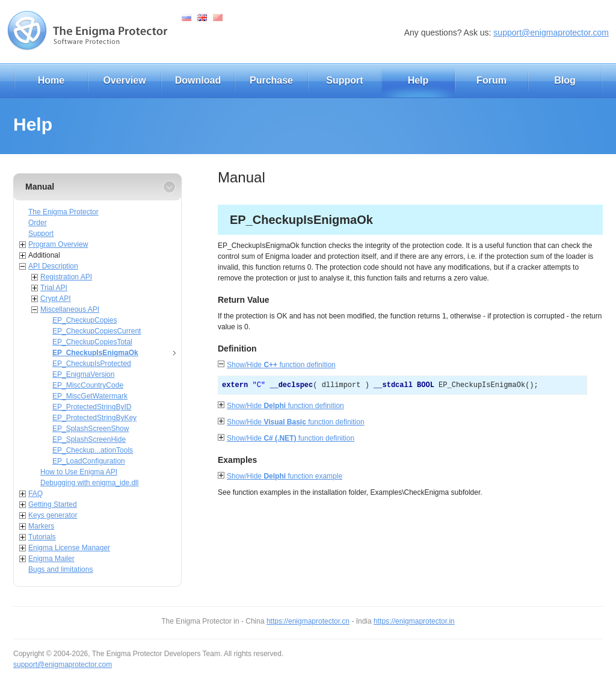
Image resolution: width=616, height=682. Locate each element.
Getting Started (53, 504)
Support (344, 80)
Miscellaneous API (70, 309)
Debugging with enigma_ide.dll (89, 483)
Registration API (66, 277)
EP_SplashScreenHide (89, 439)
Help (418, 80)
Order (38, 223)
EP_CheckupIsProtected (92, 364)
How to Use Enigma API (79, 472)
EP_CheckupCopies (85, 320)
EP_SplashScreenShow (91, 429)
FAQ (35, 494)
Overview (124, 80)
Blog (565, 80)
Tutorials (42, 537)
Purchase (271, 80)
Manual (40, 187)
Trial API (54, 288)
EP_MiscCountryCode (88, 385)
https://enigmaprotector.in (414, 621)
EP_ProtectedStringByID (92, 407)
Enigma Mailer (51, 559)
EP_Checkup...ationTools (93, 450)
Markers (41, 526)
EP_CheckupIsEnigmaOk (95, 353)
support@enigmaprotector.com (551, 33)
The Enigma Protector (63, 212)
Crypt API (56, 299)
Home (51, 80)
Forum (491, 80)
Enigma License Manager (69, 548)
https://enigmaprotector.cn (308, 621)
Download (198, 80)
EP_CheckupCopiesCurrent (97, 331)
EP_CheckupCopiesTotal (92, 342)
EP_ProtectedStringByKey (94, 418)
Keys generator (53, 515)
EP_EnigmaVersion (83, 374)
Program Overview (58, 244)
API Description (53, 266)
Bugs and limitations (60, 569)
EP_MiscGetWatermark (90, 396)
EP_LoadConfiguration (89, 461)
